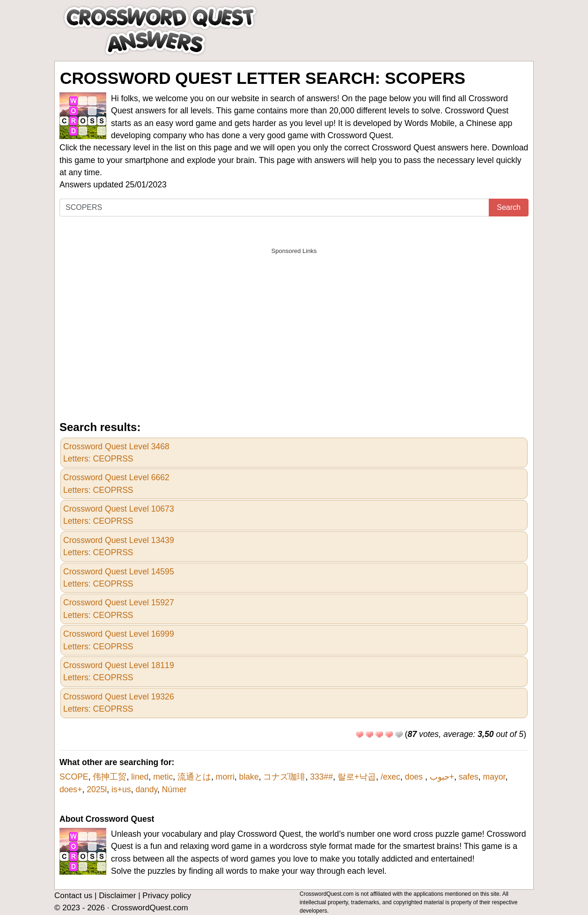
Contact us (73, 896)
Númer (174, 789)
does (415, 777)
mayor (494, 777)
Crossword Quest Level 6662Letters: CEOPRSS (116, 484)
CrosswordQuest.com (150, 908)
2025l (97, 789)
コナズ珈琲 (284, 777)
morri (225, 777)
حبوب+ (442, 777)
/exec (390, 777)
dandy (146, 789)
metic (163, 777)
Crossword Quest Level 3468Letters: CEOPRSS (116, 453)
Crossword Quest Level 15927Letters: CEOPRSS (119, 609)
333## (321, 777)
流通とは (194, 777)
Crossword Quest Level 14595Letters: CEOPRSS (119, 578)
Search (509, 207)
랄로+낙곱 (357, 777)
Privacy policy (167, 896)
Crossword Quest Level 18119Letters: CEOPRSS (119, 671)
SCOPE (74, 777)
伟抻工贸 (110, 777)
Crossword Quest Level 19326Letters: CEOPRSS (119, 703)
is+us (121, 789)
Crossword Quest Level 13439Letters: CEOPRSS (119, 546)
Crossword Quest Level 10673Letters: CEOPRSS (119, 515)
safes (469, 777)
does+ (71, 789)
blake (249, 777)
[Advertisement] (294, 325)
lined (140, 777)
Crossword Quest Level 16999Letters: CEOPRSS (119, 640)
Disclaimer (117, 896)
